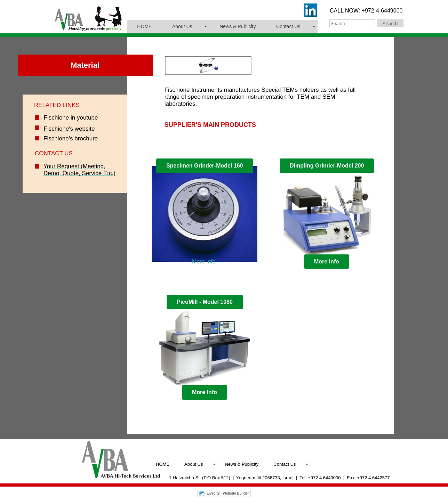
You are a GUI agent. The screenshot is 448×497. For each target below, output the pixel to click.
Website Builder (236, 493)
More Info (204, 262)
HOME (144, 26)
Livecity (213, 493)
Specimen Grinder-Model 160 (205, 166)
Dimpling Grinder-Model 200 (327, 166)
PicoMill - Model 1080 (205, 302)
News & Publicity (238, 26)
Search (390, 24)
